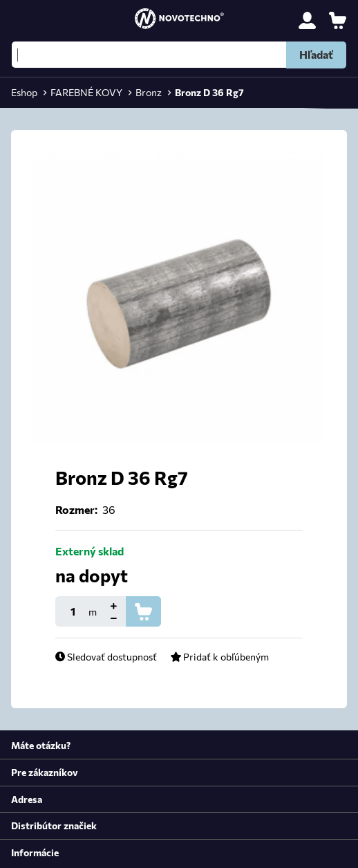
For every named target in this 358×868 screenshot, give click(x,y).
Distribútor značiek (54, 825)
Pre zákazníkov (45, 772)
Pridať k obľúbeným (219, 656)
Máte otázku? (41, 745)
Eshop (24, 92)
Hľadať (316, 54)
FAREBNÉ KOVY (86, 92)
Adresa (27, 799)
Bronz (149, 92)
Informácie (35, 852)
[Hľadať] (179, 55)
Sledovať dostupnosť (106, 656)
